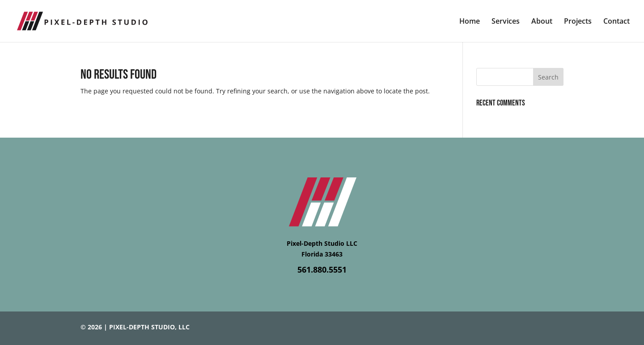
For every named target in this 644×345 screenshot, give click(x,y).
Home (470, 22)
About (542, 22)
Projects (578, 22)
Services (506, 22)
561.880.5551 (322, 269)
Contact (616, 22)
